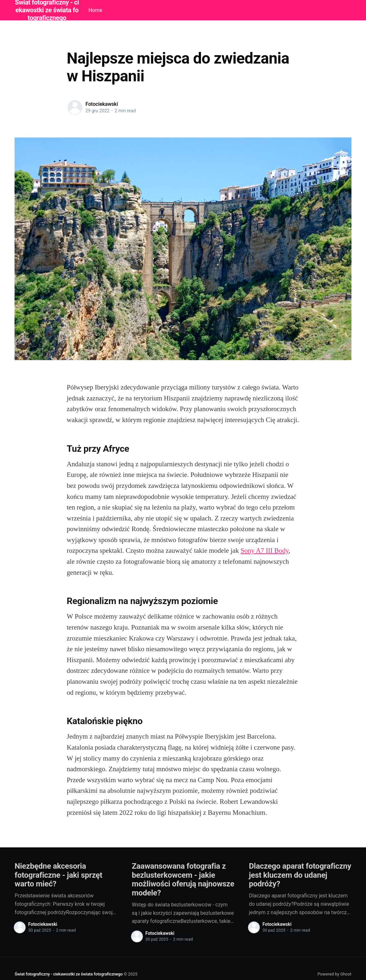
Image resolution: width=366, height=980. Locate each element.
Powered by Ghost (335, 974)
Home (95, 10)
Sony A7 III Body (265, 551)
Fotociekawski (102, 104)
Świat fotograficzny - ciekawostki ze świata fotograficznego (68, 974)
